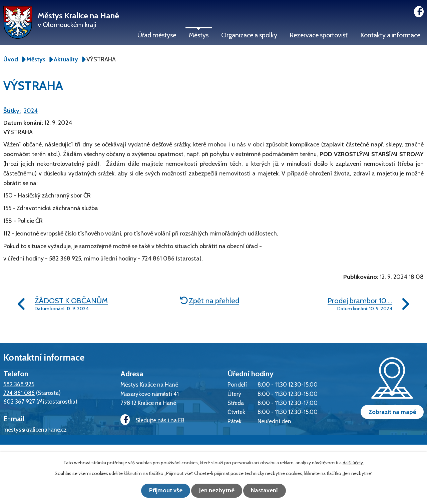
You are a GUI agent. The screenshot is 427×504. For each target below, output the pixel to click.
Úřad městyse (157, 35)
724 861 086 (19, 393)
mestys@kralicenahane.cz (35, 429)
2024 (31, 111)
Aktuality (66, 59)
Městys (199, 35)
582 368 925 (19, 384)
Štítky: (12, 111)
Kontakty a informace (390, 35)
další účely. (353, 463)
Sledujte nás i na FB (152, 420)
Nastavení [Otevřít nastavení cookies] (267, 491)
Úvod (11, 59)
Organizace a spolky (249, 35)
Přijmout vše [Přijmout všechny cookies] (163, 491)
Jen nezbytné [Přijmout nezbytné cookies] (217, 491)
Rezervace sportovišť (319, 35)
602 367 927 (19, 401)
